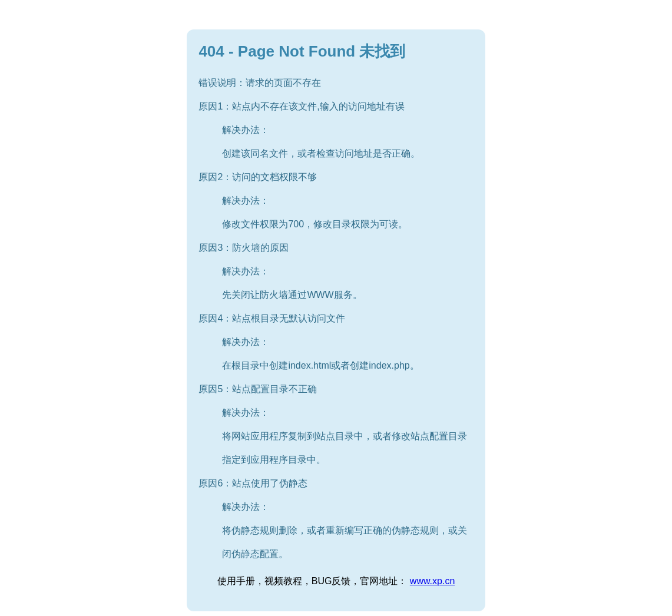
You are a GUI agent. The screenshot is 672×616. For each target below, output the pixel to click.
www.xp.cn (432, 581)
